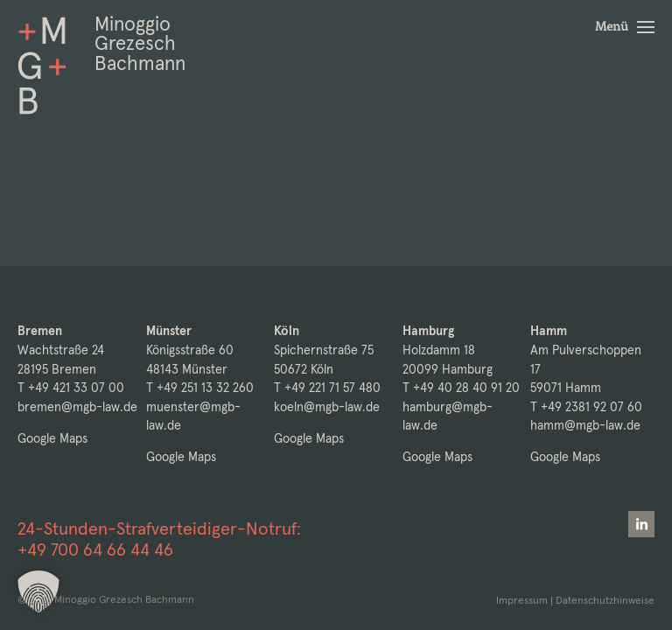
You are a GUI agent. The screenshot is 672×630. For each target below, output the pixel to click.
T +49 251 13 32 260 (200, 388)
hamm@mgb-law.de (585, 425)
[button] (625, 27)
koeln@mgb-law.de (327, 407)
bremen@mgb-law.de (77, 407)
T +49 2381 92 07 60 (586, 407)
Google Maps (52, 438)
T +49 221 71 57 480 (327, 388)
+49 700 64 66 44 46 (95, 549)
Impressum (522, 600)
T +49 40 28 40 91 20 (461, 388)
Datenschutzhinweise (605, 600)
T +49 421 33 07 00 (71, 388)
